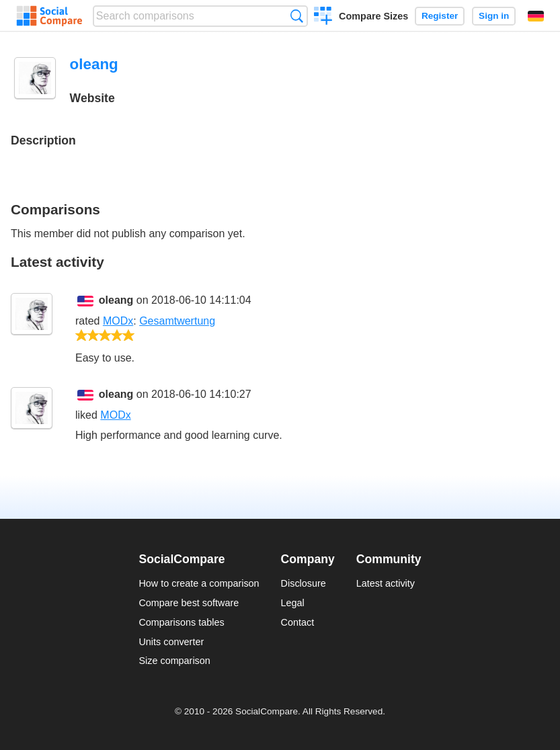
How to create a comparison (199, 583)
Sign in (494, 16)
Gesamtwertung (177, 321)
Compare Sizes (373, 16)
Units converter (171, 642)
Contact (298, 622)
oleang (116, 300)
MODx (118, 321)
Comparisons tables (181, 622)
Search (297, 16)
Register (440, 16)
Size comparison (174, 661)
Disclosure (304, 583)
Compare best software (189, 603)
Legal (293, 603)
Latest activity (386, 583)
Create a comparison (323, 17)
